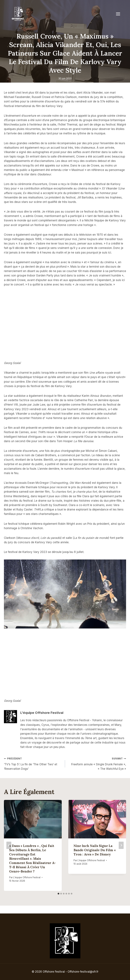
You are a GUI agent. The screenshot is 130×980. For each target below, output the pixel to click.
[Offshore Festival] (18, 14)
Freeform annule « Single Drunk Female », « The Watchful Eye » (97, 763)
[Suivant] (121, 845)
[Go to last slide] (9, 845)
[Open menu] (120, 14)
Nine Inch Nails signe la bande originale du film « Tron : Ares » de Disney (95, 850)
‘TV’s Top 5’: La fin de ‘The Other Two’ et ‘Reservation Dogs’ (33, 763)
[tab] (58, 894)
